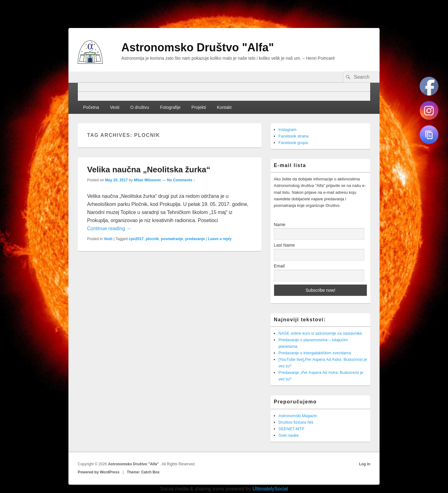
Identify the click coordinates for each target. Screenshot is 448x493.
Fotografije (170, 107)
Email (279, 266)
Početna (91, 107)
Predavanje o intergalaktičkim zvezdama (315, 353)
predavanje (195, 239)
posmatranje (172, 239)
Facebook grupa (293, 143)
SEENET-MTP (291, 429)
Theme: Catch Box (143, 472)
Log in (365, 464)
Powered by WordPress (99, 472)
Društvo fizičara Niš (296, 422)
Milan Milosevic (147, 180)
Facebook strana (294, 136)
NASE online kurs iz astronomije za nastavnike (320, 333)
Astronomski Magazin (298, 416)
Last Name (284, 245)
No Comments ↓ (181, 180)
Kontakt (224, 107)
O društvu (140, 107)
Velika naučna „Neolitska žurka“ (149, 170)
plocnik (152, 239)
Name (280, 225)
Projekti (199, 107)
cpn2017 (136, 239)
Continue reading (109, 228)
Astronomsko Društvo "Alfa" (198, 47)
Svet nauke (289, 435)
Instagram (287, 130)
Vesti (114, 107)
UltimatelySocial (270, 489)
